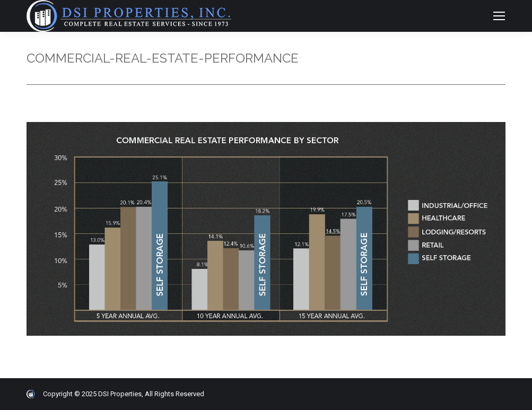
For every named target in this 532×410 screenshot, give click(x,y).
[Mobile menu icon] (499, 16)
